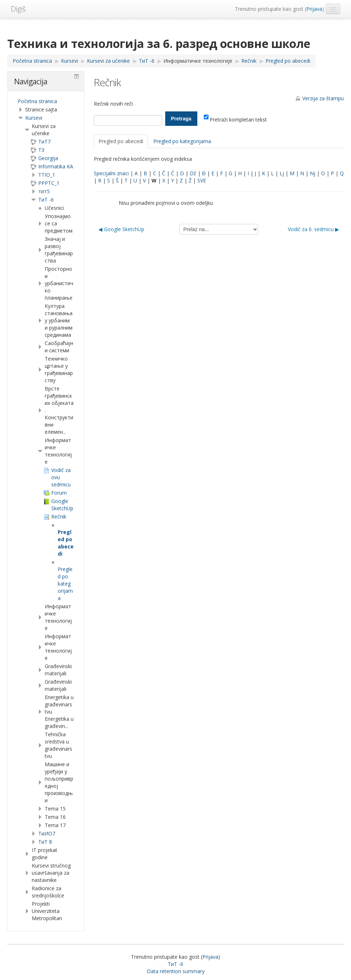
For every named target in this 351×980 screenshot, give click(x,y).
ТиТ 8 (45, 842)
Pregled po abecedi (121, 141)
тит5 (44, 191)
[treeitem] (46, 101)
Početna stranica (37, 101)
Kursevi (34, 118)
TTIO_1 (47, 175)
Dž (193, 173)
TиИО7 (47, 833)
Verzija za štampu (323, 98)
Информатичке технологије (198, 61)
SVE (202, 180)
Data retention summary (176, 971)
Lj (282, 173)
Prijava (314, 9)
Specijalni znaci (111, 173)
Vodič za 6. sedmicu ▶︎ (313, 229)
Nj (313, 173)
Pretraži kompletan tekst (235, 120)
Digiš (18, 9)
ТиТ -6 (46, 200)
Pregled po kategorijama (182, 141)
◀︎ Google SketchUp (121, 229)
